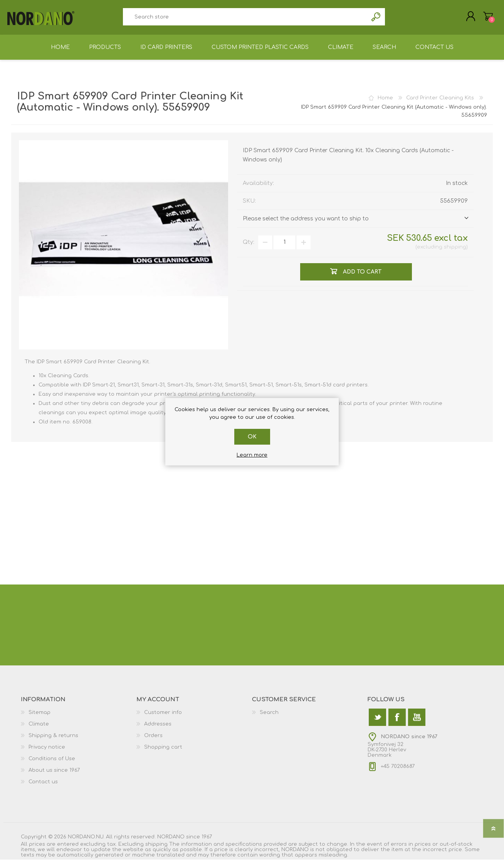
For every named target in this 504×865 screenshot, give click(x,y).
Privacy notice (47, 752)
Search (376, 19)
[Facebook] (397, 723)
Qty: (249, 248)
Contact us (43, 787)
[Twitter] (377, 723)
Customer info (163, 718)
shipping (455, 252)
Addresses (158, 729)
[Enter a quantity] (284, 248)
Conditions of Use (52, 764)
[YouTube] (417, 723)
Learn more (252, 455)
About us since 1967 (54, 776)
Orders (153, 741)
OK (252, 437)
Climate (39, 729)
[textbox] (245, 19)
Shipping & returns (53, 741)
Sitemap (39, 718)
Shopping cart (484, 19)
